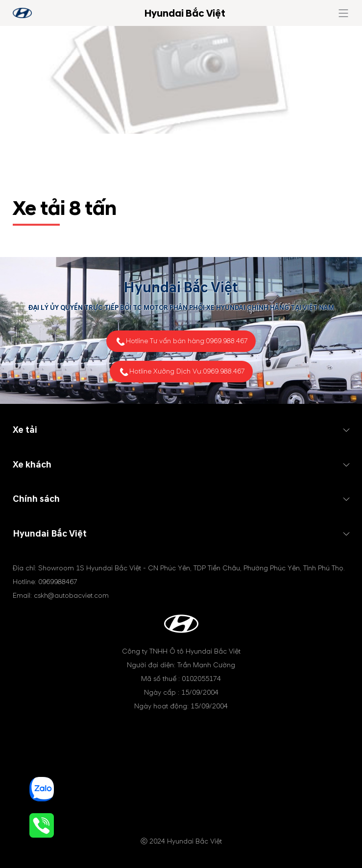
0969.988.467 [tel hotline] (227, 341)
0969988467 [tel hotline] (58, 582)
